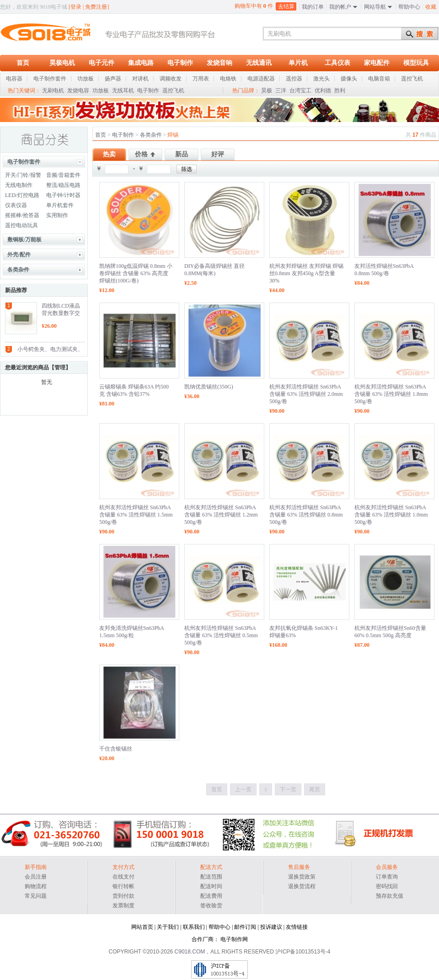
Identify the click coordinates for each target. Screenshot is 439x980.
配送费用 (211, 896)
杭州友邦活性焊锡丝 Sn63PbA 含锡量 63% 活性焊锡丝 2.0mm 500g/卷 (306, 394)
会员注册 (36, 877)
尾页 (315, 789)
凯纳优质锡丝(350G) (209, 387)
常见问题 (36, 896)
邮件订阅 (245, 927)
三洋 (281, 91)
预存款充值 (390, 896)
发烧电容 (78, 91)
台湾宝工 (300, 91)
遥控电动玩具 (21, 225)
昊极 (267, 91)
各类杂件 (18, 270)
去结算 (286, 6)
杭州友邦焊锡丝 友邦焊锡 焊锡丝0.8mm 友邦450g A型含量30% (306, 273)
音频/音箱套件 (63, 175)
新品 (182, 154)
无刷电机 (53, 91)
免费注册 (96, 7)
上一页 (243, 789)
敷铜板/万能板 (24, 240)
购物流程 (36, 886)
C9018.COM (190, 952)
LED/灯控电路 (22, 195)
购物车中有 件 (254, 6)
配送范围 (211, 877)
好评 (218, 154)
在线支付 (123, 877)
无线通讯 (259, 63)
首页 (23, 63)
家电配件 (377, 63)
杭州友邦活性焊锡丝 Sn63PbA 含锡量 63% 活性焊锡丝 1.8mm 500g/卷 (391, 394)
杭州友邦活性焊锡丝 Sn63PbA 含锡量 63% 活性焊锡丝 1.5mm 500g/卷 (136, 515)
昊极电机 (62, 63)
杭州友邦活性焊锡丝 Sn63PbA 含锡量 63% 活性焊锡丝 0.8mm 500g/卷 (306, 515)
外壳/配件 (19, 255)
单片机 (298, 63)
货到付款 (123, 896)
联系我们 (194, 927)
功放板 (101, 91)
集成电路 (141, 63)
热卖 (109, 154)
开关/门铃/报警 (23, 175)
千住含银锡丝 (116, 749)
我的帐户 (340, 7)
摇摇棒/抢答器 (22, 215)
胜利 (340, 91)
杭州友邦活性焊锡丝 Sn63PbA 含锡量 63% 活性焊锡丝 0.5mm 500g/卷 (221, 635)
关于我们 (168, 927)
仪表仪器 (16, 205)
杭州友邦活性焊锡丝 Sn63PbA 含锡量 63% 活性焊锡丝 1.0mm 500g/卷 (391, 515)
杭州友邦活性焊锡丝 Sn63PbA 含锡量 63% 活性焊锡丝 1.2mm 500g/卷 (221, 515)
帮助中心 (409, 7)
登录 (76, 7)
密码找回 (387, 886)
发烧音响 (219, 63)
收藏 (431, 7)
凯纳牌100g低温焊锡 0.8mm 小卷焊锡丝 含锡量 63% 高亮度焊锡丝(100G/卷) (136, 273)
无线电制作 (19, 185)
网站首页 (142, 927)
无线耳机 (123, 91)
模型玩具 (416, 63)
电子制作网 (234, 939)
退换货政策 (302, 877)
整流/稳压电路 (63, 185)
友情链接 (297, 927)
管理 (60, 367)
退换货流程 (302, 886)
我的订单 (313, 7)
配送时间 (211, 886)
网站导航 (375, 7)
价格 (141, 154)
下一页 (288, 789)
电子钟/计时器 (63, 195)
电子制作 (180, 63)
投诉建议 (271, 927)
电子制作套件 (24, 162)
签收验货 (211, 905)
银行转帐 (123, 886)
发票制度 (123, 905)
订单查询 (387, 877)
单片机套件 (60, 205)
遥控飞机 (173, 91)
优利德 (323, 91)
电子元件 (102, 63)
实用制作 (57, 215)
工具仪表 (337, 63)
